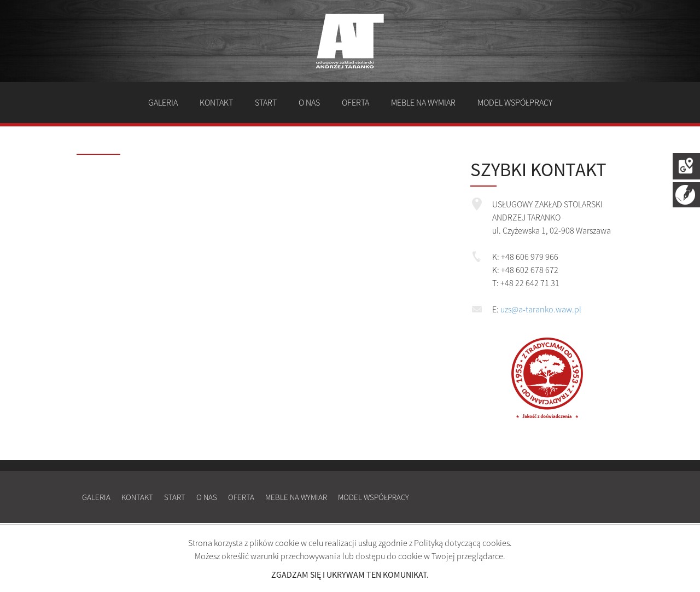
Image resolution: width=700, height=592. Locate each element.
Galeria (163, 102)
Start (266, 102)
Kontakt (216, 102)
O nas (309, 102)
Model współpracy (515, 102)
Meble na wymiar (423, 102)
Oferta (355, 102)
